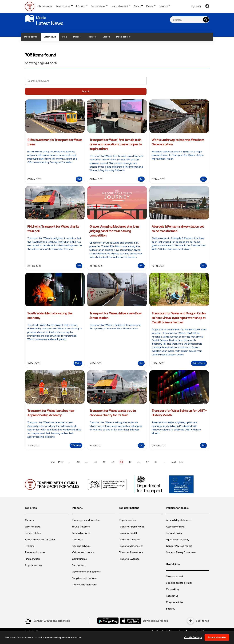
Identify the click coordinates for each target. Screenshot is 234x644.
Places (150, 6)
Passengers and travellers (86, 520)
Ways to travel (63, 6)
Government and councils (86, 572)
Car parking (172, 589)
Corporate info (174, 602)
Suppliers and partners (85, 578)
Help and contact (119, 6)
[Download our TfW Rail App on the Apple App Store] (131, 621)
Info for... (81, 6)
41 (95, 462)
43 (113, 462)
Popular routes (33, 565)
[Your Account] (207, 7)
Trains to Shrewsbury (131, 552)
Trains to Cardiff (128, 533)
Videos (106, 37)
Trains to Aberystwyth (131, 527)
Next (173, 462)
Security (171, 609)
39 (78, 462)
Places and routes (35, 552)
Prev (61, 462)
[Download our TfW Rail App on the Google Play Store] (108, 621)
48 (156, 462)
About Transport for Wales (40, 539)
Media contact (123, 37)
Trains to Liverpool (130, 539)
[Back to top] (198, 621)
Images (77, 37)
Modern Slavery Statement (181, 552)
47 (147, 462)
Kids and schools (81, 546)
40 (87, 462)
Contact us (172, 596)
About (137, 6)
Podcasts (92, 37)
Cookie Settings (193, 637)
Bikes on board (174, 576)
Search (86, 91)
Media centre (31, 37)
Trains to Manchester (131, 546)
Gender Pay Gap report (179, 546)
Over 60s (77, 539)
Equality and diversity (178, 539)
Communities (79, 559)
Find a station (32, 559)
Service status (98, 6)
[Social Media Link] (47, 621)
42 (104, 462)
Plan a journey (45, 6)
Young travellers (81, 527)
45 (130, 462)
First (52, 462)
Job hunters (79, 565)
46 (139, 462)
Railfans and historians (84, 584)
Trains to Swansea (129, 559)
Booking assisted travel (179, 583)
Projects (163, 6)
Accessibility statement (179, 520)
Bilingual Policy (174, 533)
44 (121, 462)
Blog (65, 37)
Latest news (50, 37)
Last (182, 462)
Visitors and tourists (83, 552)
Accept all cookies (217, 637)
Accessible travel (81, 533)
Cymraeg (196, 6)
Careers (29, 520)
